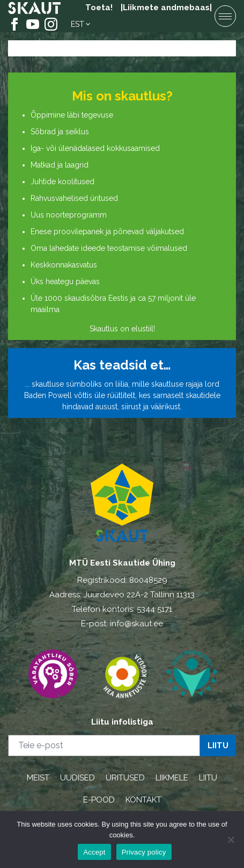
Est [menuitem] (77, 24)
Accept (94, 852)
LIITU (208, 778)
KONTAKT (143, 800)
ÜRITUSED (125, 778)
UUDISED (77, 778)
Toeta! (99, 8)
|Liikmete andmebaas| (166, 8)
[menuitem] (81, 24)
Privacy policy (144, 852)
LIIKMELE (172, 778)
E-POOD (99, 800)
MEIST (38, 778)
